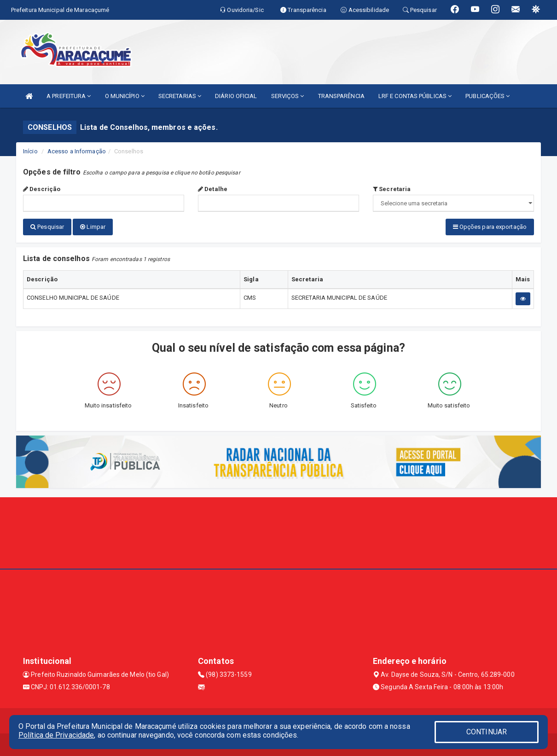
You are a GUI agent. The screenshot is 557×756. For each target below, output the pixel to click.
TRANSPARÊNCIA (341, 96)
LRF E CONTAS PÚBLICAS (415, 96)
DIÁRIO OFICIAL (236, 96)
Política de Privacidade (56, 735)
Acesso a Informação (77, 151)
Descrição (42, 189)
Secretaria (392, 189)
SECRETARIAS (180, 96)
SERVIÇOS (288, 96)
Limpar (93, 227)
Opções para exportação (490, 227)
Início (30, 151)
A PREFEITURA (69, 96)
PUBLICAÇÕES (487, 96)
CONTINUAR (487, 732)
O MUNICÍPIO (125, 96)
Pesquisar (47, 227)
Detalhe (213, 189)
